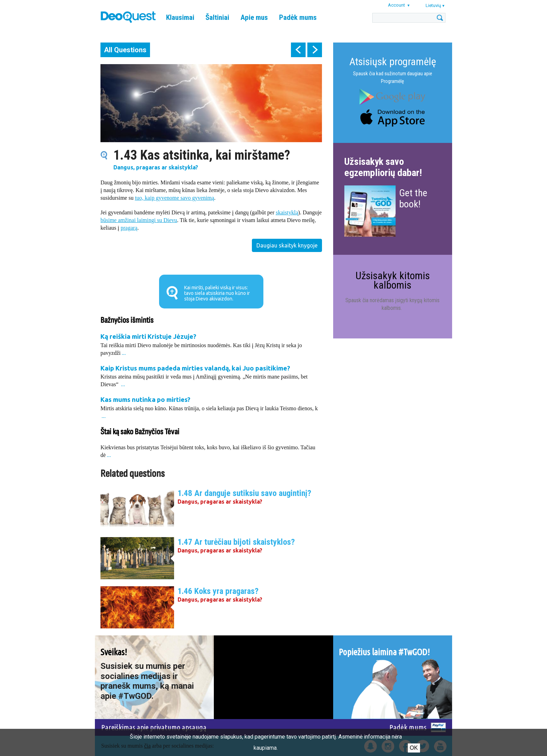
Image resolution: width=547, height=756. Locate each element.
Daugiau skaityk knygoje (287, 245)
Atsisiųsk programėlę (393, 62)
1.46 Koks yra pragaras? (218, 591)
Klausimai (180, 17)
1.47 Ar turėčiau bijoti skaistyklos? (236, 542)
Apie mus (254, 17)
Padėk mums (298, 17)
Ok (414, 748)
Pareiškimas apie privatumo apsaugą (154, 727)
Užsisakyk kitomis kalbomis (393, 280)
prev (298, 50)
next (315, 50)
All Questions (125, 50)
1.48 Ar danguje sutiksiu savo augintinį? (244, 493)
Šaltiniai (217, 17)
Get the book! (413, 198)
